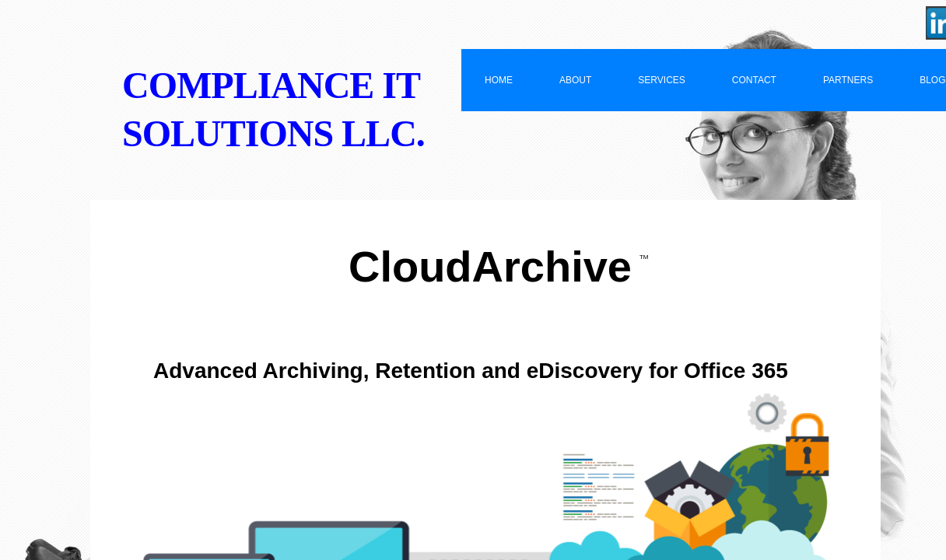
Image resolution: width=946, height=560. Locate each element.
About (575, 80)
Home (499, 80)
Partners (848, 80)
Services (661, 80)
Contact (754, 80)
